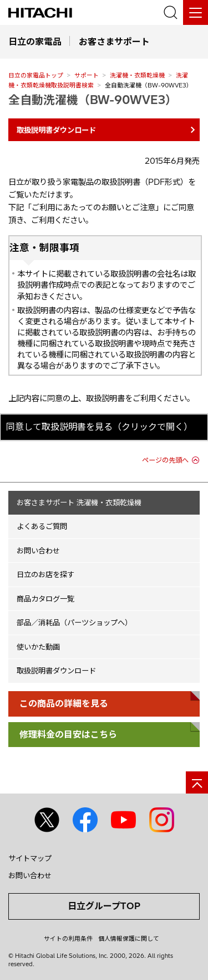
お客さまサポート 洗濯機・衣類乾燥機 (79, 502)
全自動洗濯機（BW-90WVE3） (93, 100)
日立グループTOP (104, 906)
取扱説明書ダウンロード (56, 671)
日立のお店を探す (45, 574)
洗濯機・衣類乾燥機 (137, 75)
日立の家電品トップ (36, 75)
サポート (87, 75)
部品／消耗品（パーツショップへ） (74, 623)
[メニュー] (196, 12)
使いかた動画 (38, 647)
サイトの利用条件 (68, 938)
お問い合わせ (38, 551)
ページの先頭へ (165, 460)
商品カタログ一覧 (45, 599)
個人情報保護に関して (129, 938)
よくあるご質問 (42, 526)
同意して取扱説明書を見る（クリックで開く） (99, 427)
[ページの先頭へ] (197, 782)
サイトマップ (30, 858)
